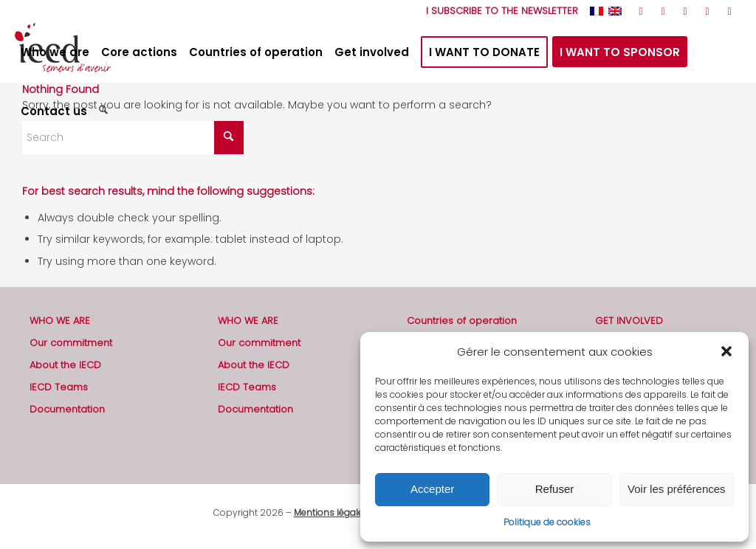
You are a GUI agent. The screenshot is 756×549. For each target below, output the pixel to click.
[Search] (105, 111)
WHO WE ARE (60, 321)
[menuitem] (498, 11)
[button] (726, 351)
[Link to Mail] (730, 11)
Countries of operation (462, 321)
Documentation (67, 409)
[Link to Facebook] (663, 11)
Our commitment (71, 343)
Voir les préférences (677, 489)
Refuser (555, 489)
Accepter (432, 489)
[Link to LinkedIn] (708, 11)
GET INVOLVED (629, 321)
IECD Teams (59, 387)
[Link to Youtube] (685, 11)
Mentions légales (331, 512)
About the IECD (65, 365)
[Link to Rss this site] (641, 11)
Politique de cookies (547, 522)
